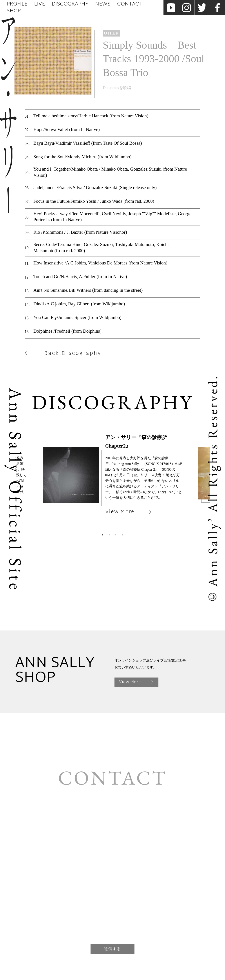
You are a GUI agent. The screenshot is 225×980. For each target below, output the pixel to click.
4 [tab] (122, 535)
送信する (112, 949)
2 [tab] (109, 535)
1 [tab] (103, 535)
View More (136, 682)
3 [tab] (116, 535)
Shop (14, 11)
